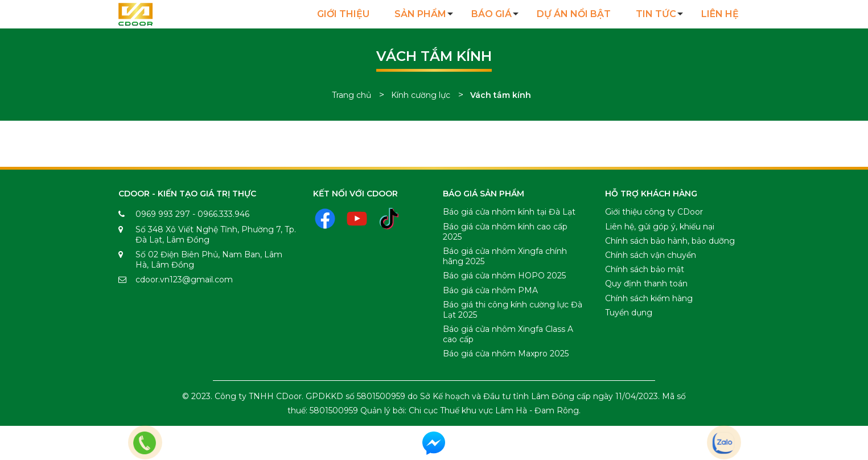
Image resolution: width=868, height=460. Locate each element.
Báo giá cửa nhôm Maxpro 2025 (506, 354)
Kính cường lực (421, 95)
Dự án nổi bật (574, 14)
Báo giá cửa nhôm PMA (490, 290)
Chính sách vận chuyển (651, 255)
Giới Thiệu (343, 14)
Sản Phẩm (420, 14)
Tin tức (656, 14)
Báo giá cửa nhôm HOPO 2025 (504, 276)
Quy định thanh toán (646, 284)
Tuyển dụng (629, 313)
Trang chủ (351, 95)
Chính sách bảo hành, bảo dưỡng (670, 241)
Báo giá (491, 14)
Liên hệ (720, 14)
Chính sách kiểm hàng (649, 298)
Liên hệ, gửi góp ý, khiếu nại (660, 227)
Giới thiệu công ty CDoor (654, 212)
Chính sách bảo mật (645, 269)
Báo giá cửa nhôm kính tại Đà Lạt (509, 212)
